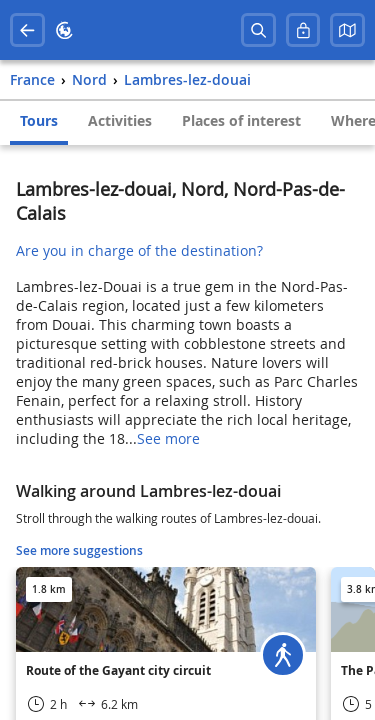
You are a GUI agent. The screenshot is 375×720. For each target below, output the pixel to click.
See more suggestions (79, 550)
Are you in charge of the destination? (139, 250)
